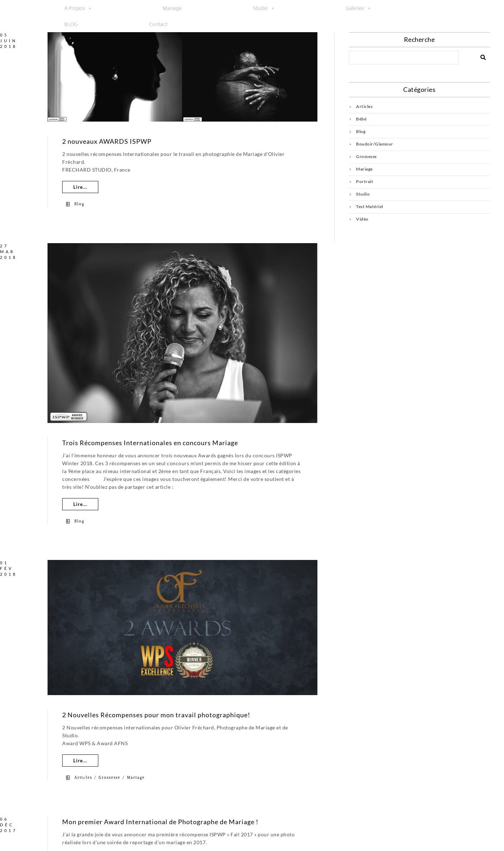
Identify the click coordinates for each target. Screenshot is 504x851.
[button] (78, 8)
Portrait (365, 181)
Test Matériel (370, 206)
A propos (78, 8)
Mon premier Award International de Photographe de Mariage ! (160, 822)
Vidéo (362, 219)
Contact (158, 24)
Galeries (358, 8)
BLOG (71, 24)
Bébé (361, 119)
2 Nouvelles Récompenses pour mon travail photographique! (156, 715)
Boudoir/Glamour (375, 144)
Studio (264, 8)
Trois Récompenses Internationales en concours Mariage (150, 443)
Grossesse (110, 778)
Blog (79, 204)
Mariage (172, 8)
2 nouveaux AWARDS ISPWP (107, 141)
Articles (83, 778)
